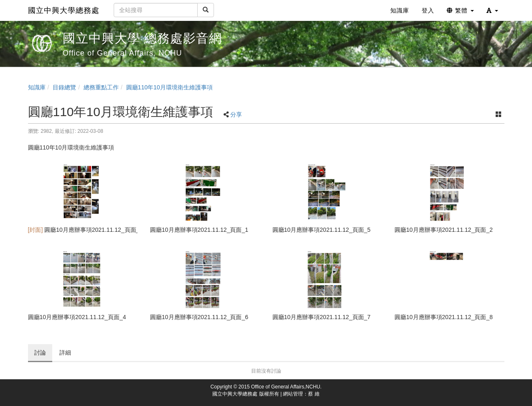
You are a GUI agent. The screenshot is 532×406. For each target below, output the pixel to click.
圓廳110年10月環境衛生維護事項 (169, 87)
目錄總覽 (64, 87)
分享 (236, 114)
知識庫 (37, 87)
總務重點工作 (101, 87)
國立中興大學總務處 (64, 10)
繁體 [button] (460, 10)
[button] (492, 10)
